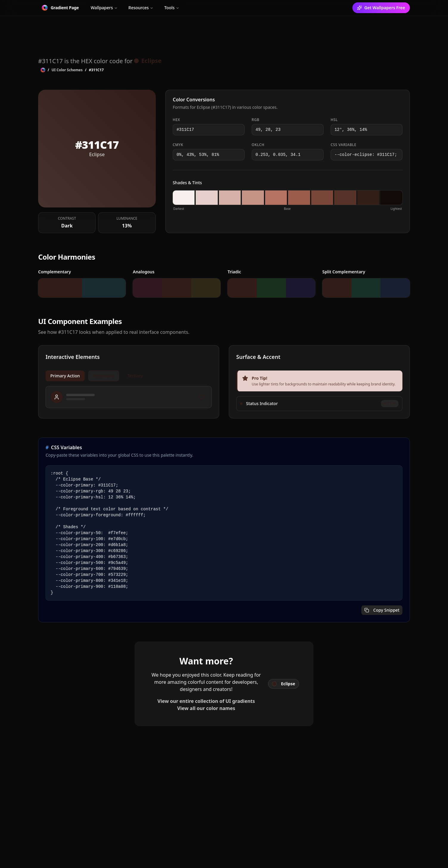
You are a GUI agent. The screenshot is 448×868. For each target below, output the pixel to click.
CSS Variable (344, 145)
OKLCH (258, 145)
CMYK (178, 145)
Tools (172, 8)
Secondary (104, 376)
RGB (256, 120)
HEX (176, 120)
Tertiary (135, 376)
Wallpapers (104, 8)
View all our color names (206, 709)
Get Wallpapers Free (381, 8)
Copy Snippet (382, 611)
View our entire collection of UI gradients (206, 702)
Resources (141, 8)
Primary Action (65, 376)
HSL (334, 120)
